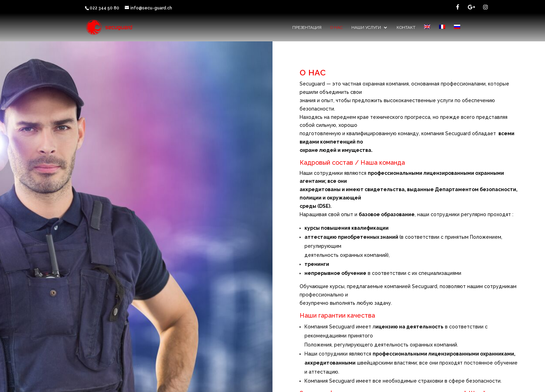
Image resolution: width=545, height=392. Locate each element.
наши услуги (366, 27)
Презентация (307, 27)
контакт (406, 27)
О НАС (336, 27)
